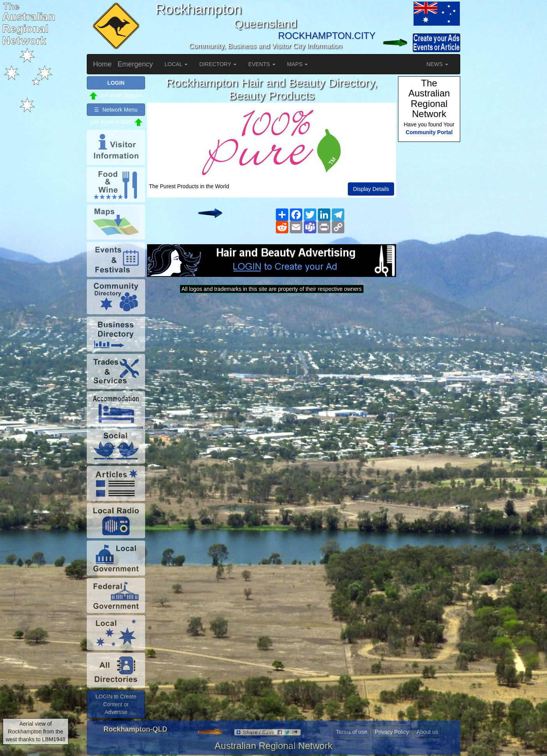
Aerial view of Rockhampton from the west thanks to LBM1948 (36, 731)
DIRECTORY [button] (218, 64)
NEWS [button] (437, 64)
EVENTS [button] (262, 64)
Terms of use (352, 732)
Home (102, 64)
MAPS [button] (298, 64)
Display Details (371, 189)
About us (427, 732)
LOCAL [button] (176, 64)
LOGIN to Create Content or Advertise (116, 704)
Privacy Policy (392, 732)
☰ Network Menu (116, 110)
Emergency (135, 64)
